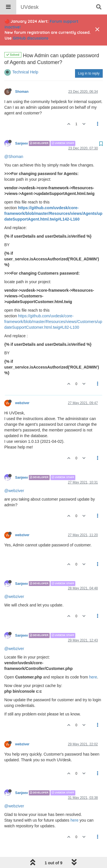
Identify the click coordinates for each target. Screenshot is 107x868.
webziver (22, 388)
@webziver (14, 476)
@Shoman (14, 142)
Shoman (22, 77)
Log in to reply (89, 59)
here (93, 663)
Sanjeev (22, 129)
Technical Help (25, 57)
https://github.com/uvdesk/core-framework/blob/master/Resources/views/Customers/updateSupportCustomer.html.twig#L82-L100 (53, 307)
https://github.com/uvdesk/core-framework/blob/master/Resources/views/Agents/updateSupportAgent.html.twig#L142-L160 (53, 199)
